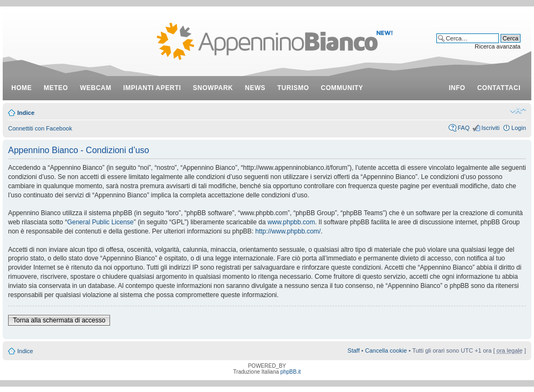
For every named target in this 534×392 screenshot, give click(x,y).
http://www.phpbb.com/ (288, 231)
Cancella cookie (386, 350)
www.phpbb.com (291, 222)
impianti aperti (152, 88)
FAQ (463, 128)
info (457, 88)
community (342, 88)
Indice (26, 113)
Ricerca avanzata (498, 46)
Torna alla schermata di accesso (59, 320)
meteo (56, 88)
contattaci (499, 88)
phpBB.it (291, 372)
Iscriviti (490, 128)
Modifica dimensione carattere (518, 111)
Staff (353, 350)
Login (519, 128)
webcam (95, 88)
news (255, 88)
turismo (293, 88)
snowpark (213, 88)
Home (22, 88)
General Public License (100, 222)
